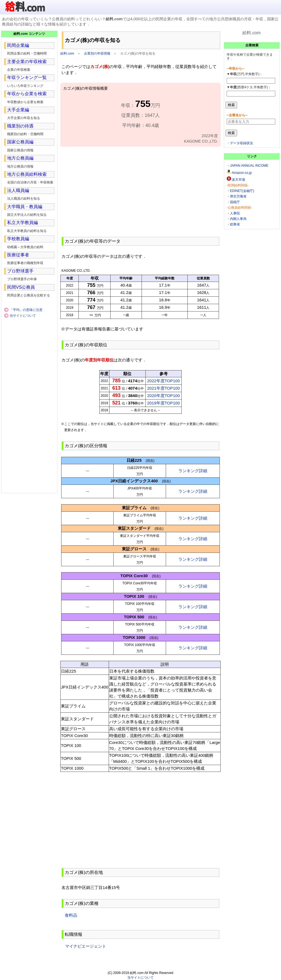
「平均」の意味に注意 (26, 310)
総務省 (235, 224)
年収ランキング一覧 (27, 77)
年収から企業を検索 (27, 94)
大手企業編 (18, 110)
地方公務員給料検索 (27, 174)
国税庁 (235, 202)
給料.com (67, 53)
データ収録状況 (241, 143)
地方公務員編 (20, 158)
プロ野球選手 (20, 271)
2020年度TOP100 (163, 396)
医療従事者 (18, 255)
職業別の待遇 (20, 126)
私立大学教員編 (23, 223)
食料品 (71, 915)
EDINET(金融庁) (242, 191)
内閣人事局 (238, 219)
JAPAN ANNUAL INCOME (249, 166)
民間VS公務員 (21, 287)
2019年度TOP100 (163, 403)
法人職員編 (18, 190)
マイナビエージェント (85, 946)
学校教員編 (18, 239)
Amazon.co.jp (242, 173)
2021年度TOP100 (163, 388)
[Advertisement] (140, 191)
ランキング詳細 (193, 471)
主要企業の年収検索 (27, 62)
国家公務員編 (20, 142)
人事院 (235, 213)
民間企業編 (18, 45)
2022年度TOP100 (163, 381)
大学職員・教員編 (25, 207)
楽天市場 (238, 180)
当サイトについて (23, 316)
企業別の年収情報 (97, 53)
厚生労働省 (238, 196)
